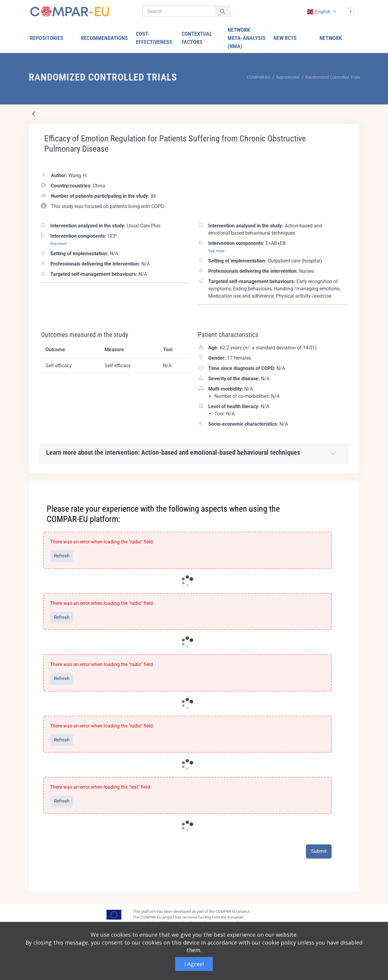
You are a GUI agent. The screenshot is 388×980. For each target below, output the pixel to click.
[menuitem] (52, 38)
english (319, 12)
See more (59, 244)
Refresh (62, 556)
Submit (319, 851)
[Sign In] (350, 11)
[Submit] (222, 11)
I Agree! (194, 964)
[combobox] (321, 12)
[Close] (350, 486)
